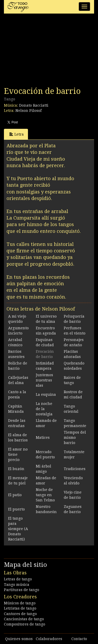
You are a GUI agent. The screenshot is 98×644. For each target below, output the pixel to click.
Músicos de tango (20, 603)
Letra (17, 134)
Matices (43, 438)
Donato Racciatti (34, 105)
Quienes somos (19, 639)
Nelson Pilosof (28, 111)
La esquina (46, 394)
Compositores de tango (25, 624)
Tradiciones (75, 469)
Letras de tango (18, 579)
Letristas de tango (20, 608)
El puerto (16, 509)
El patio (15, 495)
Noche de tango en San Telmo (45, 495)
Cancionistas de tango (24, 619)
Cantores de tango (20, 614)
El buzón (16, 469)
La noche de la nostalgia (44, 409)
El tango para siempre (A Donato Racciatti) (18, 529)
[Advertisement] (43, 52)
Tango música (17, 585)
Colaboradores (49, 639)
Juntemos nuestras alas (44, 380)
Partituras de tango (22, 590)
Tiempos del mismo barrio (75, 438)
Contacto (79, 639)
